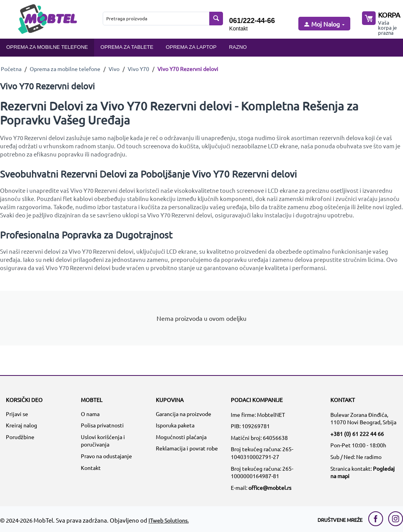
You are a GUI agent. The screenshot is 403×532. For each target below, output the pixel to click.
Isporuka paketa (175, 425)
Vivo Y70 (138, 69)
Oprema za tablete (127, 47)
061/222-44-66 (252, 21)
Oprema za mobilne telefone (47, 47)
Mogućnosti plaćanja (181, 437)
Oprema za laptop (191, 47)
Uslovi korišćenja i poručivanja (103, 441)
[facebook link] (378, 519)
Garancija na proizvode (184, 414)
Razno (238, 47)
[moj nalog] (324, 24)
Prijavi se (17, 414)
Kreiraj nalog (21, 425)
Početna (11, 69)
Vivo (114, 69)
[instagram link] (396, 519)
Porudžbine (20, 437)
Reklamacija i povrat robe (187, 448)
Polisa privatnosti (102, 425)
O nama (90, 414)
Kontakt (238, 28)
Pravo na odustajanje (106, 456)
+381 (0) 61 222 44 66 (357, 434)
